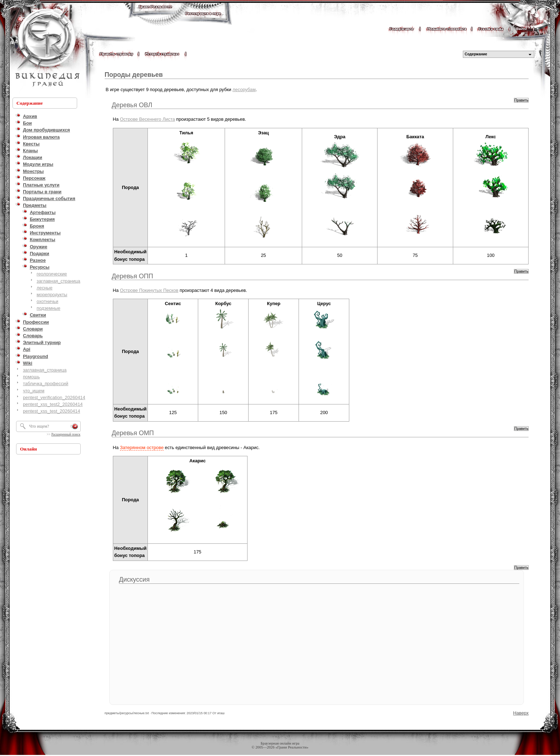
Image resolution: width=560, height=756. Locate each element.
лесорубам (244, 89)
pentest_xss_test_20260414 (51, 411)
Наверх (521, 713)
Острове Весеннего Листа (147, 119)
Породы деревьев (134, 75)
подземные (49, 308)
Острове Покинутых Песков (149, 290)
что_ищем (34, 391)
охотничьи (48, 301)
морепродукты (52, 295)
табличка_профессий (46, 384)
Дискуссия (134, 580)
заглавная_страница (59, 281)
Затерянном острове (142, 447)
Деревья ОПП (132, 276)
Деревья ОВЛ (132, 105)
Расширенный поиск (66, 434)
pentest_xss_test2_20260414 (53, 404)
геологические (52, 274)
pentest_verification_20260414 (54, 397)
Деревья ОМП (133, 433)
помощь (31, 377)
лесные (45, 288)
